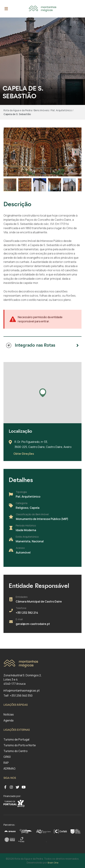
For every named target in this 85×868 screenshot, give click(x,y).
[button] (75, 152)
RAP (6, 763)
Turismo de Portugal (16, 739)
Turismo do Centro (16, 751)
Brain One (53, 863)
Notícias (9, 714)
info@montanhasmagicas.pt (22, 690)
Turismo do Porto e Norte (20, 745)
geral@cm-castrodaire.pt (33, 624)
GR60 (7, 757)
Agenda (8, 720)
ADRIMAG (10, 768)
